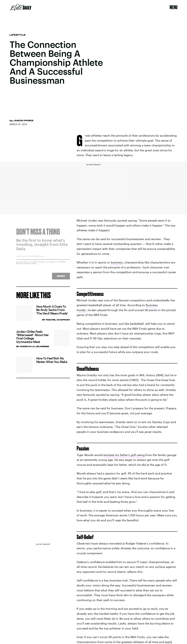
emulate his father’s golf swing (124, 455)
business (117, 262)
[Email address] (43, 259)
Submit (61, 278)
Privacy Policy (31, 265)
